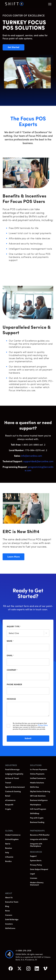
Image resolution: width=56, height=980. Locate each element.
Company (12, 670)
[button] (50, 4)
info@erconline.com (32, 456)
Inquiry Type (14, 627)
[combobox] (9, 633)
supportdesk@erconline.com (38, 462)
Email (10, 656)
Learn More (16, 557)
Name (10, 641)
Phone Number (14, 685)
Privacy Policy (43, 725)
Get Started (16, 47)
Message (11, 699)
